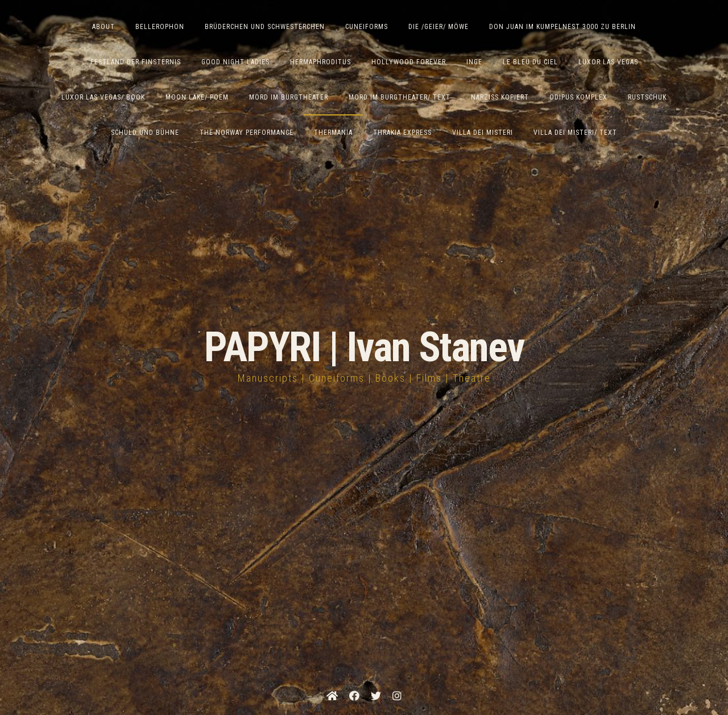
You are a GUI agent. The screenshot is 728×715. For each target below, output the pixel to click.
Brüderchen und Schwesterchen (265, 27)
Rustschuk (647, 97)
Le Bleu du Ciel (530, 62)
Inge (474, 62)
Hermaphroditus (320, 62)
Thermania (333, 133)
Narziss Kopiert (500, 97)
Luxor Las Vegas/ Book (103, 97)
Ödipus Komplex (578, 97)
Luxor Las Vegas (608, 62)
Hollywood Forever (409, 62)
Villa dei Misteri (483, 133)
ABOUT (104, 27)
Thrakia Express (402, 133)
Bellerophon (160, 27)
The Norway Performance (247, 133)
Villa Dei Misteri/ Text (575, 133)
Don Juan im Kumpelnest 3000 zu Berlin (562, 27)
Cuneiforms (367, 27)
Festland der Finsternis (136, 62)
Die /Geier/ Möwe (439, 27)
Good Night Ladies (235, 62)
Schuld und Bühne (145, 133)
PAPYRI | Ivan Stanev (364, 347)
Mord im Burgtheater (289, 97)
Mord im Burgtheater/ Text (400, 97)
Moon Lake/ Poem (197, 97)
